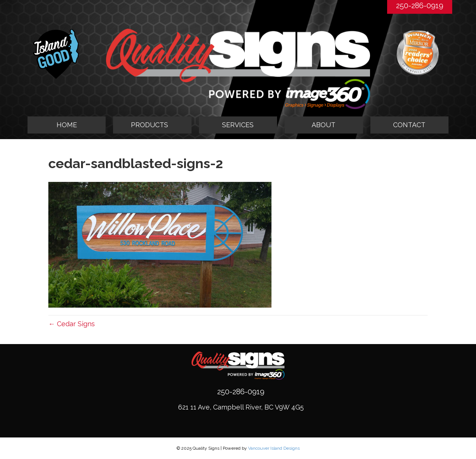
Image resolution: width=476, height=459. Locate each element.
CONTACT (409, 125)
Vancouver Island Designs (274, 448)
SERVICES (238, 125)
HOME (67, 125)
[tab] (152, 125)
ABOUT (324, 125)
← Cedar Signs (72, 324)
